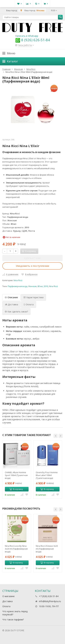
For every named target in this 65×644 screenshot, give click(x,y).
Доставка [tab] (11, 304)
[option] (17, 470)
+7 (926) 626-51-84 (49, 596)
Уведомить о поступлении (33, 266)
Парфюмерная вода (18, 286)
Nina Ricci (18, 280)
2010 (46, 286)
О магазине (8, 596)
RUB (54, 10)
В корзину (16, 489)
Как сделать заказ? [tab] (16, 312)
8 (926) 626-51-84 (33, 40)
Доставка (7, 601)
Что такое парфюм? (13, 620)
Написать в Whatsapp (27, 36)
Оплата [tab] (29, 304)
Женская (32, 286)
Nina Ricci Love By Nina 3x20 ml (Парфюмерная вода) (16, 549)
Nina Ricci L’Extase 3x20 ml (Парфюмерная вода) (47, 549)
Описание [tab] (11, 297)
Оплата (6, 606)
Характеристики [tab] (33, 297)
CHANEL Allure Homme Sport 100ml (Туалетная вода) (16, 475)
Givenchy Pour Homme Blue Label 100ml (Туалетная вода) (47, 475)
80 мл (40, 286)
